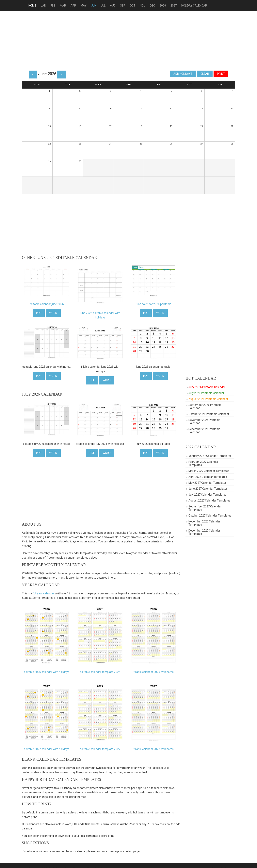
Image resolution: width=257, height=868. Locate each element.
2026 (166, 6)
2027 (177, 6)
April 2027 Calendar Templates (209, 477)
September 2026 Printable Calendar (206, 406)
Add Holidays (180, 74)
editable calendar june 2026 (47, 304)
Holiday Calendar (198, 6)
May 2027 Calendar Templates (209, 483)
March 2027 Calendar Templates (210, 471)
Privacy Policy (217, 862)
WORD (53, 313)
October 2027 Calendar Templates (211, 516)
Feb (56, 6)
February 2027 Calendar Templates (205, 463)
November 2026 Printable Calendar (206, 421)
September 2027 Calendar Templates (206, 508)
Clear (201, 74)
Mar (66, 6)
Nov (146, 6)
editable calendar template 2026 (101, 669)
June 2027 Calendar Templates (209, 489)
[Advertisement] (129, 41)
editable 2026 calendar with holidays (47, 669)
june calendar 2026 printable (155, 304)
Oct (136, 6)
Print (218, 74)
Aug (116, 6)
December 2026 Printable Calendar (206, 431)
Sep (126, 6)
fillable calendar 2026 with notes (155, 669)
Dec (156, 6)
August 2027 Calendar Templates (211, 501)
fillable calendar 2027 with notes (155, 745)
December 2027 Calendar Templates (206, 532)
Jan (47, 6)
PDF (39, 313)
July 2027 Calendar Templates (209, 495)
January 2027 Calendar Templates (211, 456)
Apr (77, 6)
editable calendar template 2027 (101, 745)
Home (36, 6)
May (87, 6)
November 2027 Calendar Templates (206, 523)
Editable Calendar (102, 862)
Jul (107, 6)
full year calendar (43, 591)
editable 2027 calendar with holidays (47, 745)
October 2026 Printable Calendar (210, 414)
